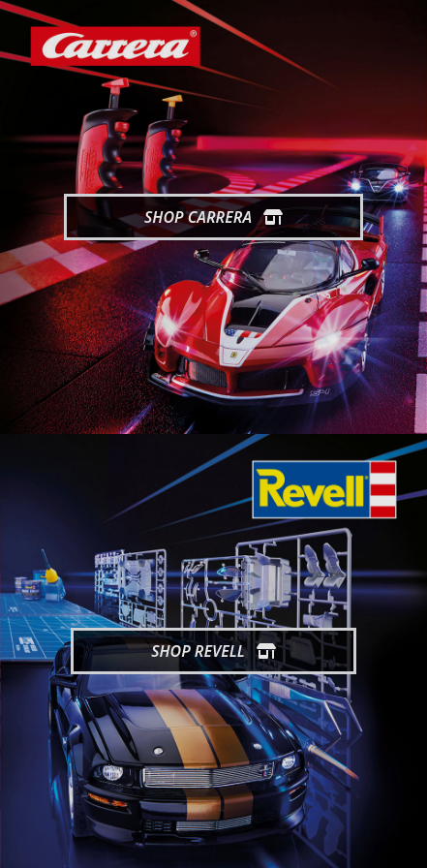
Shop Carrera (213, 217)
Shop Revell (213, 651)
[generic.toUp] (404, 841)
